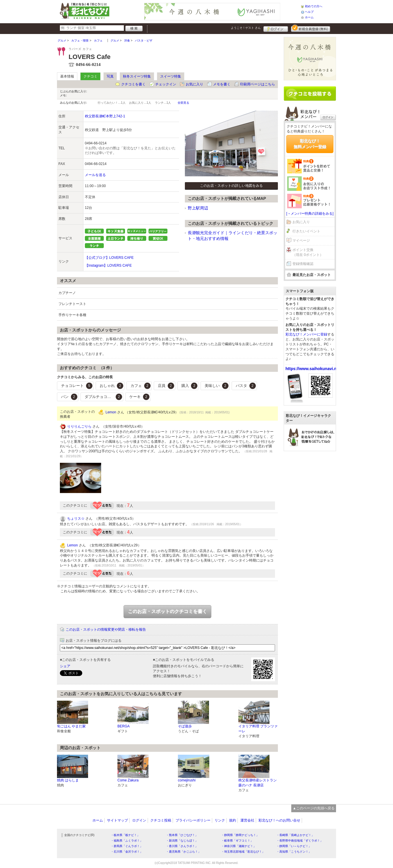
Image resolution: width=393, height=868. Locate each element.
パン (69, 397)
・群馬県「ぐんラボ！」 (127, 846)
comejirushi (187, 780)
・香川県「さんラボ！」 (182, 846)
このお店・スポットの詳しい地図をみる (231, 186)
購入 (190, 386)
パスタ (246, 386)
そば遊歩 (185, 726)
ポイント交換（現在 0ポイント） (308, 252)
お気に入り (194, 84)
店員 (166, 386)
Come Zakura (128, 780)
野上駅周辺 (198, 208)
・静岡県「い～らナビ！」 (294, 846)
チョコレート (77, 386)
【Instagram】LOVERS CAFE (108, 266)
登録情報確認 (303, 264)
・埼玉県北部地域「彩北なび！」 (243, 852)
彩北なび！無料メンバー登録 (310, 144)
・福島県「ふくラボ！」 (127, 841)
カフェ (141, 386)
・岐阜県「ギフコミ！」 (237, 841)
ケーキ (139, 397)
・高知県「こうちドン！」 (294, 852)
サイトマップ (117, 820)
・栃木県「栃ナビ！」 (125, 835)
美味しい (217, 386)
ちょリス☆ (76, 519)
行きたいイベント (306, 231)
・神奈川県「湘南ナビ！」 (239, 846)
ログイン (276, 28)
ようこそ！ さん (246, 28)
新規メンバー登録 (311, 28)
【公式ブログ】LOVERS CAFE (109, 258)
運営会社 (247, 820)
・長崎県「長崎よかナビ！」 (295, 835)
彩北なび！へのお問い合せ (279, 820)
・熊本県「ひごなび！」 (182, 835)
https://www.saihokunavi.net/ (313, 369)
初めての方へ (314, 6)
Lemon (111, 412)
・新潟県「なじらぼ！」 (182, 841)
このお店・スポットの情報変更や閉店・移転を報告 (106, 630)
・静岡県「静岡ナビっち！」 (240, 835)
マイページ (301, 241)
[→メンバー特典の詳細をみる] (310, 214)
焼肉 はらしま (68, 780)
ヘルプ (309, 12)
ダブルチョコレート (103, 397)
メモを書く (222, 84)
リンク (220, 820)
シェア (65, 666)
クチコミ (90, 76)
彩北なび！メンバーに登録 (306, 334)
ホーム (309, 17)
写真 (110, 76)
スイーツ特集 (171, 76)
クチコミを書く (133, 84)
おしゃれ (112, 386)
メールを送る (95, 175)
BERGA (124, 726)
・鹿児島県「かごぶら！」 (183, 852)
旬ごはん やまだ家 (71, 726)
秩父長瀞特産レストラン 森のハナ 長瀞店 (258, 783)
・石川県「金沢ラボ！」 (127, 852)
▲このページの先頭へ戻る (314, 808)
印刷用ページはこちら (258, 84)
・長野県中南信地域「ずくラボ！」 (300, 841)
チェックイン (166, 84)
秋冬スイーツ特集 (137, 76)
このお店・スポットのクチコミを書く (167, 611)
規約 (233, 820)
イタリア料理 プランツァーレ (258, 729)
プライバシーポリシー (193, 820)
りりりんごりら (79, 426)
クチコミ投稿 (161, 820)
